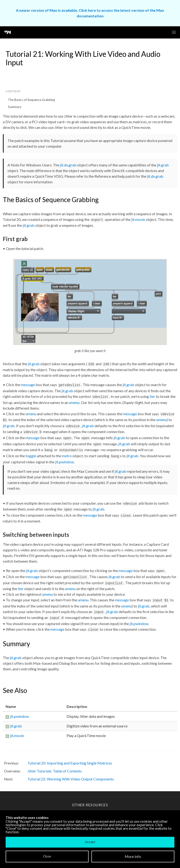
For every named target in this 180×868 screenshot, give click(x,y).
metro (67, 456)
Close (47, 856)
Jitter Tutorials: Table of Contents (55, 771)
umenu (74, 402)
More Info (133, 856)
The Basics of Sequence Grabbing (31, 100)
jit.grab (163, 165)
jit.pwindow (64, 462)
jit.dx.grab (68, 165)
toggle (31, 456)
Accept (90, 842)
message (28, 385)
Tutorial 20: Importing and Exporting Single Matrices (70, 763)
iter (152, 396)
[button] (174, 32)
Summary (15, 107)
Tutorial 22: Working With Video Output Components (71, 779)
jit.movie (138, 219)
